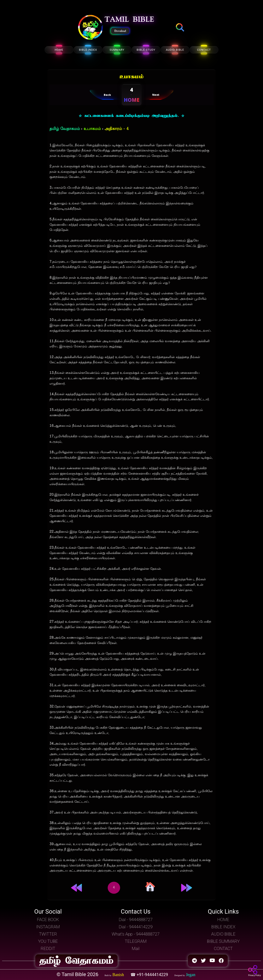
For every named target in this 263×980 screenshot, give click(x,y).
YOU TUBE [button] (48, 941)
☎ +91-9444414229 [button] (150, 975)
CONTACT (204, 50)
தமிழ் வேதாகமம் (65, 129)
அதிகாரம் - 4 (117, 129)
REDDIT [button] (48, 949)
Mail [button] (136, 949)
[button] (90, 28)
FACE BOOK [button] (48, 920)
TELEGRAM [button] (136, 941)
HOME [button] (223, 920)
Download (120, 31)
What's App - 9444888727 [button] (136, 934)
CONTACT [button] (223, 949)
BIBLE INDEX (88, 50)
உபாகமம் (92, 129)
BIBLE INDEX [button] (223, 927)
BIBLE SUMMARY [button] (223, 941)
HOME (59, 50)
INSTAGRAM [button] (48, 927)
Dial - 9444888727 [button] (136, 920)
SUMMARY (117, 50)
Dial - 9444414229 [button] (136, 927)
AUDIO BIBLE (175, 50)
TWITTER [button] (48, 934)
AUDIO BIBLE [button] (223, 934)
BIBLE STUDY (146, 50)
